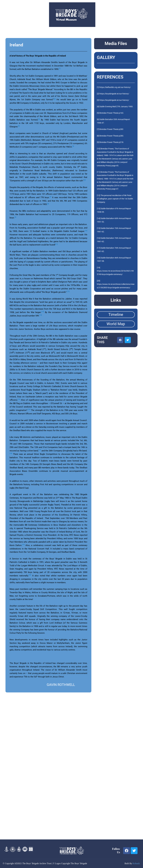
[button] (120, 340)
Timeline (116, 315)
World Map (116, 324)
